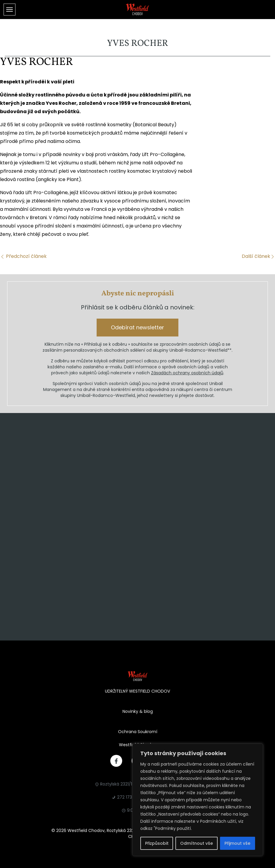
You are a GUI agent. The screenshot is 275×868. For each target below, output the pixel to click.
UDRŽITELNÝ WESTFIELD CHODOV (137, 691)
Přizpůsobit (157, 843)
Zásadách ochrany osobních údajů (187, 373)
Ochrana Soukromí (138, 732)
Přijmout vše (237, 843)
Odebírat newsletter (137, 327)
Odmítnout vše (197, 843)
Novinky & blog (138, 711)
